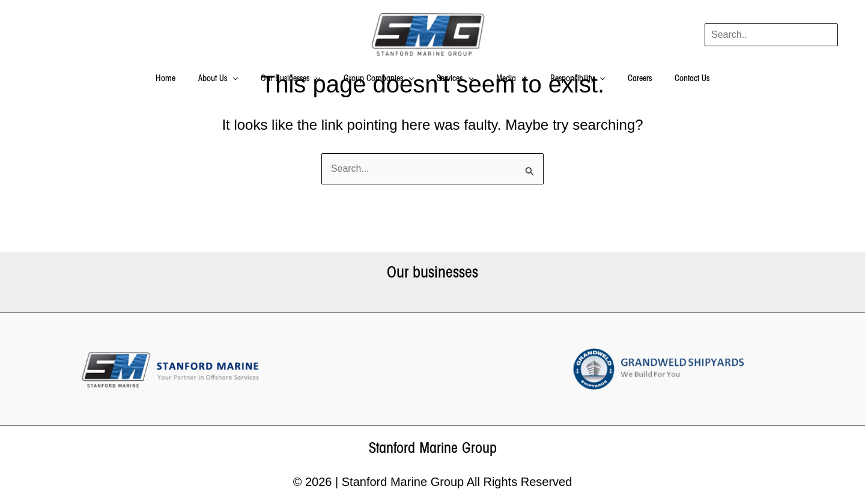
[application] (250, 79)
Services (455, 79)
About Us (236, 79)
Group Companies (385, 79)
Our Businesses (302, 79)
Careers (622, 79)
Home (190, 79)
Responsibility (566, 79)
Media (505, 79)
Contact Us (668, 79)
